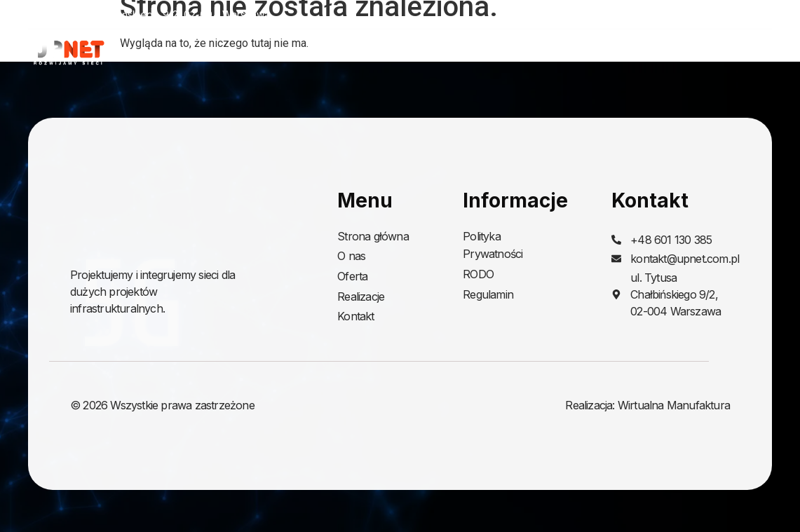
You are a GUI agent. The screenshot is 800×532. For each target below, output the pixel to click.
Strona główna (424, 53)
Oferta (577, 53)
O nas (507, 53)
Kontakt (751, 53)
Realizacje (667, 53)
